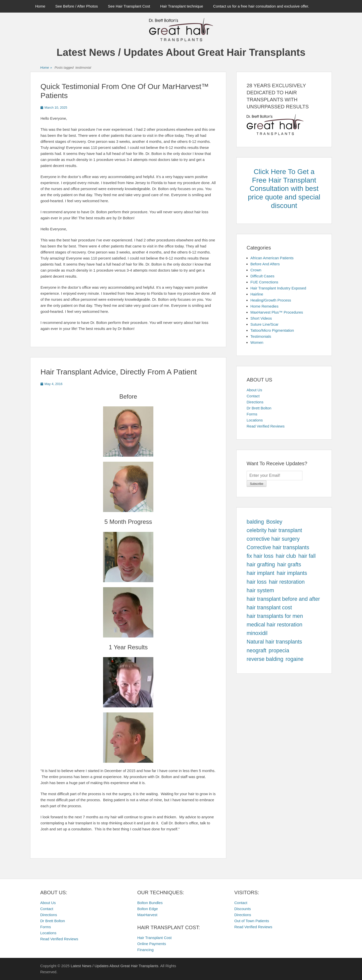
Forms (252, 414)
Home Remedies (264, 306)
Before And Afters (265, 264)
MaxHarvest (147, 915)
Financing (145, 950)
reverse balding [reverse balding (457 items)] (265, 659)
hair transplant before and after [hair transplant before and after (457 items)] (283, 599)
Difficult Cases (262, 276)
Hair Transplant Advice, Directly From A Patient (119, 372)
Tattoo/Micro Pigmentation (272, 330)
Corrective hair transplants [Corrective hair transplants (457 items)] (278, 547)
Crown (256, 270)
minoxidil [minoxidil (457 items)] (257, 633)
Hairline (257, 294)
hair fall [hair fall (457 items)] (307, 556)
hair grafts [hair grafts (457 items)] (289, 565)
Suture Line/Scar (264, 324)
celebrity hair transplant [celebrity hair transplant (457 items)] (274, 530)
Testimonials (261, 336)
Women (257, 342)
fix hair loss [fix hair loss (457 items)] (260, 556)
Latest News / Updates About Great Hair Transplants (181, 52)
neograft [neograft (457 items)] (256, 651)
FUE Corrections (264, 282)
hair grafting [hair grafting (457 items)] (261, 565)
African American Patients (272, 258)
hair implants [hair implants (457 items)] (292, 573)
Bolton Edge (148, 909)
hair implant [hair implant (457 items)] (260, 573)
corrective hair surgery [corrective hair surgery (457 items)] (273, 539)
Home (40, 6)
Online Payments (152, 944)
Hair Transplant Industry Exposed (278, 288)
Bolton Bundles (150, 903)
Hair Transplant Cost (154, 938)
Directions (255, 402)
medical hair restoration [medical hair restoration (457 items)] (275, 625)
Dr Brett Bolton (259, 408)
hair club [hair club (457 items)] (286, 556)
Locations (255, 420)
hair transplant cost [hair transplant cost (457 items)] (269, 608)
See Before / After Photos (77, 6)
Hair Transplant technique (182, 6)
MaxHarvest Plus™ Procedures (277, 312)
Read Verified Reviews (266, 426)
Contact (253, 396)
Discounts (243, 909)
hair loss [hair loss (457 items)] (257, 582)
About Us (254, 390)
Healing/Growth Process (271, 300)
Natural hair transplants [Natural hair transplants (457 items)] (274, 642)
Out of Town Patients (252, 921)
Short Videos (261, 318)
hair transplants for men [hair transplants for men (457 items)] (275, 616)
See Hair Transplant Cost (129, 6)
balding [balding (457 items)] (255, 522)
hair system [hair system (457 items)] (260, 590)
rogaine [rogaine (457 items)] (295, 659)
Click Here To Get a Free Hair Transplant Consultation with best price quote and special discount (284, 188)
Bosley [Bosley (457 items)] (274, 522)
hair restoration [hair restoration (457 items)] (287, 582)
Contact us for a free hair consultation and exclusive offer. (261, 6)
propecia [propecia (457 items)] (279, 651)
